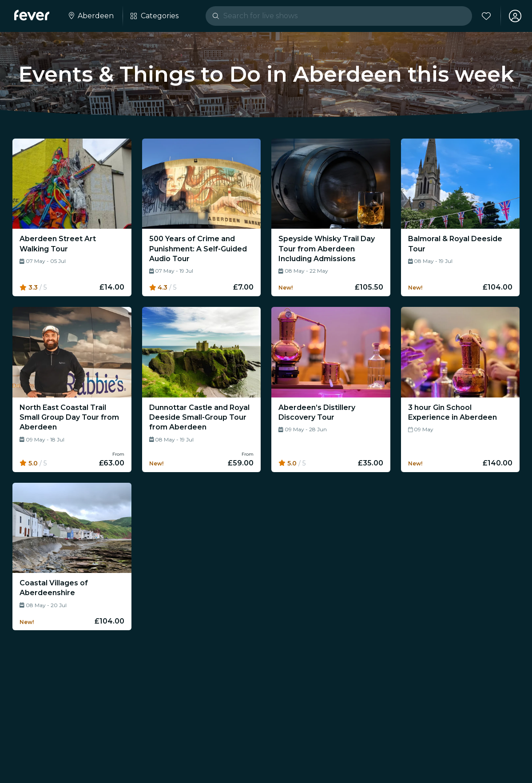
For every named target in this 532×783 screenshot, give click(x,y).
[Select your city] (90, 16)
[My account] (515, 16)
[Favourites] (486, 16)
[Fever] (32, 15)
